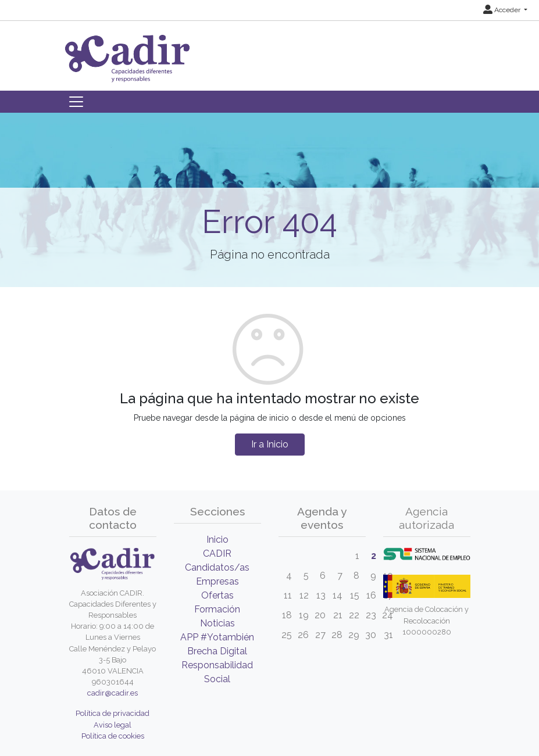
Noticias (217, 623)
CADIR (217, 553)
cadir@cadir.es (113, 693)
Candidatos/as (217, 567)
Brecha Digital (217, 651)
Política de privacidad (113, 713)
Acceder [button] (503, 10)
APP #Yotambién (217, 637)
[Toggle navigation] (76, 102)
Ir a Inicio (270, 444)
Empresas (217, 581)
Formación (217, 609)
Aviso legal (113, 725)
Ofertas (217, 595)
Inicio (217, 540)
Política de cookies (113, 736)
